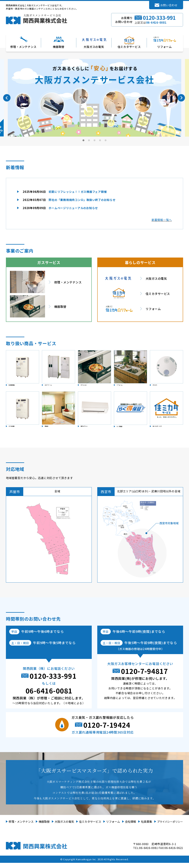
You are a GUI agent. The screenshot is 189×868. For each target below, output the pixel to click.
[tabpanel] (94, 98)
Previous (7, 98)
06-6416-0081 (49, 696)
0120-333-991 (53, 681)
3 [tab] (95, 140)
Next (181, 98)
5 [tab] (106, 140)
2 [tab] (89, 140)
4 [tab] (100, 140)
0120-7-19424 (107, 730)
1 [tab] (84, 140)
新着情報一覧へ (162, 220)
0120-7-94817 (144, 676)
